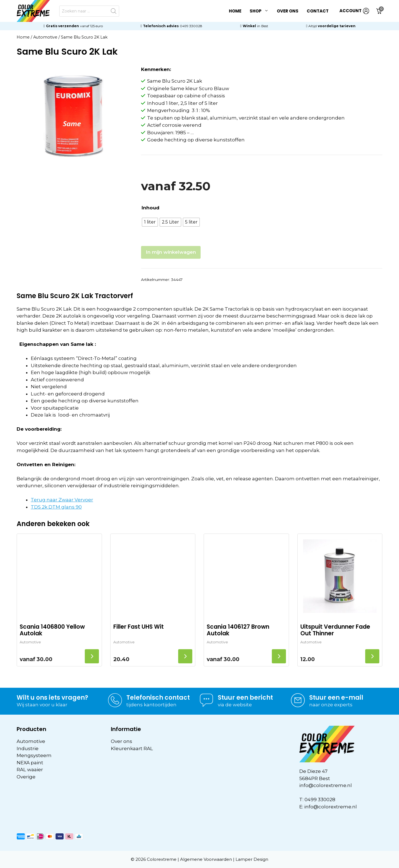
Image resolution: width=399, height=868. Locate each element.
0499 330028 (191, 26)
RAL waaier (30, 770)
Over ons (288, 11)
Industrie (28, 748)
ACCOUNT (354, 11)
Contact (318, 11)
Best (265, 26)
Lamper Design (252, 859)
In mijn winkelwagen (171, 252)
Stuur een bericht (245, 698)
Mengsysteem (34, 755)
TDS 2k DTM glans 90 (56, 507)
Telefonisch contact (158, 698)
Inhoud (150, 208)
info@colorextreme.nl (326, 785)
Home (235, 11)
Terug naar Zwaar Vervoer (62, 500)
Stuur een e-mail (336, 698)
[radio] (150, 222)
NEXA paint (30, 763)
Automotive (45, 37)
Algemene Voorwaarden (206, 859)
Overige (26, 777)
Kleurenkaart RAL (132, 748)
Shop (261, 11)
